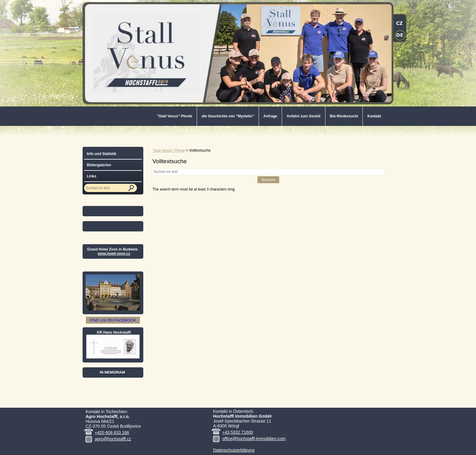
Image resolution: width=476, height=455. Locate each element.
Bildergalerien (99, 165)
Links (92, 176)
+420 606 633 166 (112, 433)
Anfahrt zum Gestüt (303, 116)
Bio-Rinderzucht (344, 116)
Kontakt (374, 116)
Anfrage (270, 116)
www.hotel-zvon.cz (114, 254)
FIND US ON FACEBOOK (113, 320)
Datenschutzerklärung (234, 450)
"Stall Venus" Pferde (175, 116)
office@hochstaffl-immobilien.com (254, 439)
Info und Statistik (102, 154)
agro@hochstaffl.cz (113, 439)
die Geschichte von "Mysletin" (228, 116)
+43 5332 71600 (238, 432)
